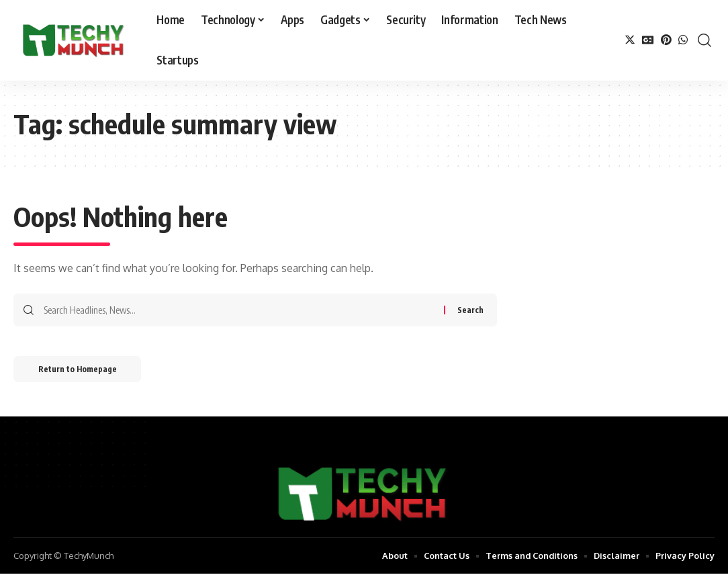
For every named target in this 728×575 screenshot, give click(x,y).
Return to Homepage (80, 370)
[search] (704, 40)
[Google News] (648, 40)
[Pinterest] (666, 40)
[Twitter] (630, 40)
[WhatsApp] (683, 40)
